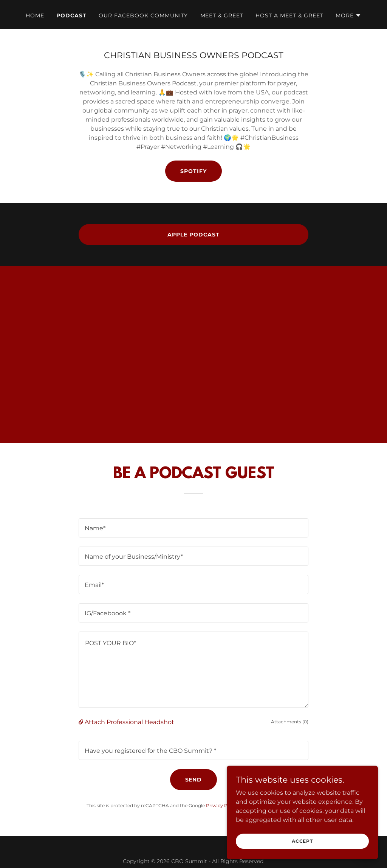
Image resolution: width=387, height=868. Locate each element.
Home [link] (35, 15)
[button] (348, 15)
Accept (302, 841)
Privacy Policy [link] (222, 805)
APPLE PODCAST (193, 235)
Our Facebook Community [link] (143, 15)
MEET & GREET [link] (222, 15)
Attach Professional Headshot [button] (129, 722)
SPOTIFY (193, 171)
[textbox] (193, 528)
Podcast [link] (71, 15)
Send (194, 780)
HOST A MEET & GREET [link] (289, 15)
